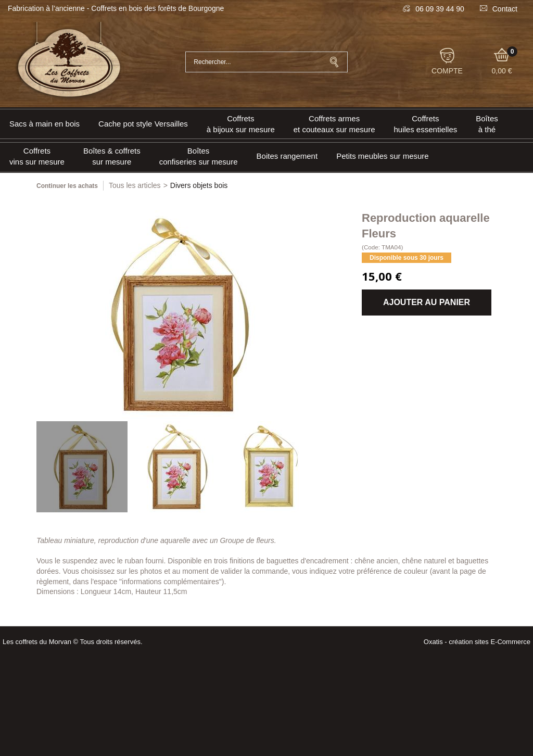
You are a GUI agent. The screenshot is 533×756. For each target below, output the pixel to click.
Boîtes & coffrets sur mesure (112, 156)
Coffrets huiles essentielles (426, 124)
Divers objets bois (199, 185)
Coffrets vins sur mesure (37, 156)
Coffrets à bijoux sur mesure (241, 124)
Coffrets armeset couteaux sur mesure (334, 124)
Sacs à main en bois (45, 124)
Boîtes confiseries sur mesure (199, 156)
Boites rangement (287, 156)
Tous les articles (135, 185)
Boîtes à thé (487, 124)
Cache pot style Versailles (143, 124)
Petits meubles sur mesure (383, 156)
